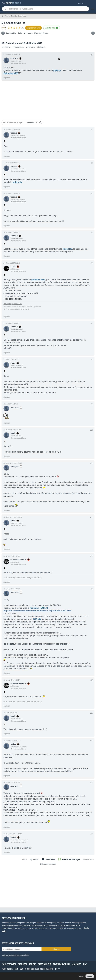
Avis (20, 33)
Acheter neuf (52, 28)
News (46, 33)
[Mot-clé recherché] (45, 9)
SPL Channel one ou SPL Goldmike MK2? (22, 43)
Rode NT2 (67, 249)
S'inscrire (50, 859)
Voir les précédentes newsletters (15, 955)
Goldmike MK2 (11, 73)
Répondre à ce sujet (71, 859)
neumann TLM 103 (39, 608)
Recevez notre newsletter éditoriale (18, 943)
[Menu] (92, 9)
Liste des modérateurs (48, 864)
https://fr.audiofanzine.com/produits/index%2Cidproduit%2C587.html (37, 611)
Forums (38, 33)
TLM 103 (37, 619)
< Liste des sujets (88, 860)
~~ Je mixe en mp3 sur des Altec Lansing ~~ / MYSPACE (23, 578)
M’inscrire (56, 949)
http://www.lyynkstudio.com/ (13, 304)
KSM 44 (57, 70)
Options (35, 860)
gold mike (17, 182)
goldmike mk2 (38, 280)
